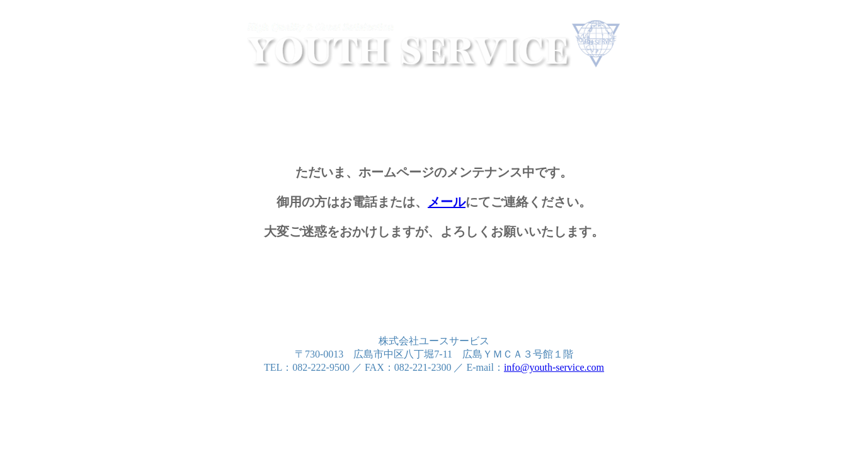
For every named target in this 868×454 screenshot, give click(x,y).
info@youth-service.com (554, 367)
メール (447, 202)
